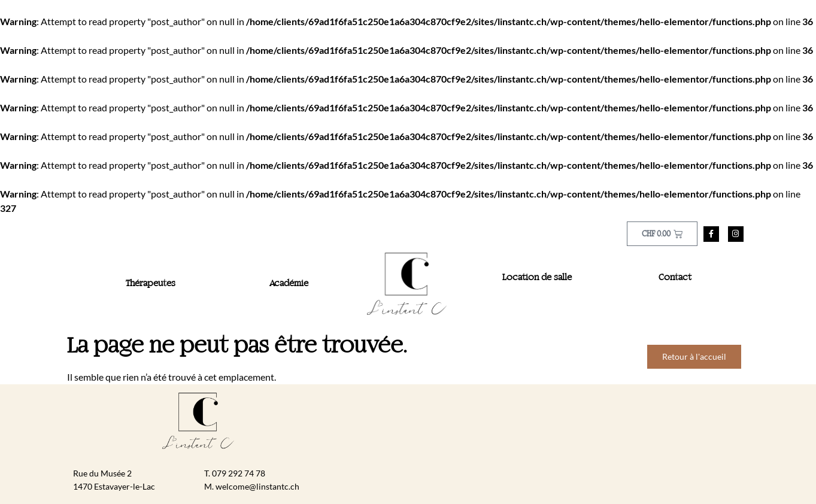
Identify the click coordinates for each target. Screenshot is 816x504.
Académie (289, 284)
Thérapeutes (151, 284)
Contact (675, 278)
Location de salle (537, 278)
